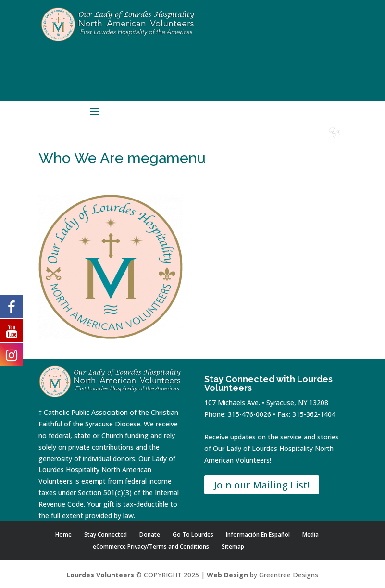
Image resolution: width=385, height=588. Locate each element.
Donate (256, 142)
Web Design (227, 575)
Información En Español (258, 534)
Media (310, 534)
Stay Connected (106, 534)
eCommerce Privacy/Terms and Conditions (151, 546)
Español (334, 142)
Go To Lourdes (193, 534)
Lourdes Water (308, 145)
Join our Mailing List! (262, 485)
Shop (230, 142)
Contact (282, 142)
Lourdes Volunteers (100, 575)
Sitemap (233, 546)
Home (204, 142)
